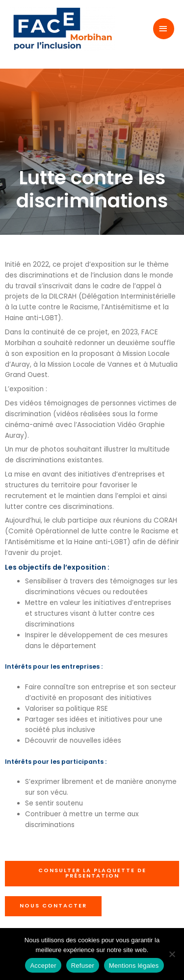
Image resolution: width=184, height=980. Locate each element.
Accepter (43, 966)
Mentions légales (134, 966)
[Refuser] (172, 954)
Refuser (83, 966)
